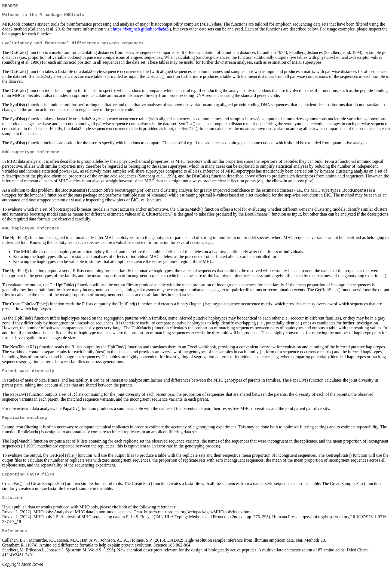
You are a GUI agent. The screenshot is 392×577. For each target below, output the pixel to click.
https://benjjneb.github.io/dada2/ (141, 31)
